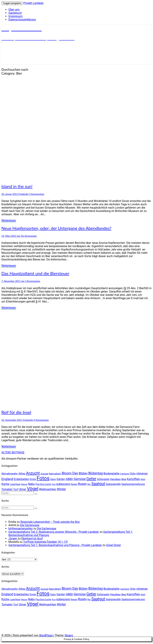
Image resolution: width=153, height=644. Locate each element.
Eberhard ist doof (32, 538)
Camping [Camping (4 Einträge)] (125, 474)
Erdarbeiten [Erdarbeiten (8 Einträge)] (21, 479)
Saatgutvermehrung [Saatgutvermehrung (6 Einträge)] (133, 484)
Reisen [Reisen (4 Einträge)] (74, 484)
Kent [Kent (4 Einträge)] (143, 479)
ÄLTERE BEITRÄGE (13, 452)
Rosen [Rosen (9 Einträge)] (82, 484)
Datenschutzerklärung (22, 20)
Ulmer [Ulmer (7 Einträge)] (22, 489)
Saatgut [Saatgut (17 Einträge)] (98, 484)
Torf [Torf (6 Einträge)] (16, 489)
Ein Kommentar (29, 236)
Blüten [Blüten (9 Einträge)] (83, 473)
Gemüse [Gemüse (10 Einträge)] (80, 479)
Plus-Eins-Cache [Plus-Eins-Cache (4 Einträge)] (43, 484)
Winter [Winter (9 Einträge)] (61, 489)
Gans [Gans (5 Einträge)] (53, 479)
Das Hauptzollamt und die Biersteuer (35, 273)
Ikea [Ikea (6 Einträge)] (124, 479)
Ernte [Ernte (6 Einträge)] (33, 479)
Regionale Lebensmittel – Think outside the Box (50, 522)
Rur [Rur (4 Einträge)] (89, 484)
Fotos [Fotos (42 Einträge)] (43, 478)
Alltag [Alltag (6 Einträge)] (22, 474)
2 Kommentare (37, 194)
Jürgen (13, 538)
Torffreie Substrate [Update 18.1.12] (45, 542)
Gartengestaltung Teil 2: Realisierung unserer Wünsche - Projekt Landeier (54, 532)
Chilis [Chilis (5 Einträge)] (133, 474)
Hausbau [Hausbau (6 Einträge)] (115, 479)
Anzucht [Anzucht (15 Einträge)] (33, 473)
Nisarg (69, 635)
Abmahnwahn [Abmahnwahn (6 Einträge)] (10, 474)
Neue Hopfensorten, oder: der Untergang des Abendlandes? (56, 228)
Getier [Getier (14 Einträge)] (91, 479)
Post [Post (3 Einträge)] (54, 484)
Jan (19, 236)
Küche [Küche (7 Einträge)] (5, 484)
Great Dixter (114, 545)
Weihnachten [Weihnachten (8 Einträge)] (48, 489)
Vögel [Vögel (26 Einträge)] (33, 489)
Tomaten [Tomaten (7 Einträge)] (7, 489)
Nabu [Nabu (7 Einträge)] (31, 484)
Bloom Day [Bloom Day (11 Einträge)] (70, 473)
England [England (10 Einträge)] (7, 479)
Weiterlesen (9, 220)
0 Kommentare (41, 420)
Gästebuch (15, 13)
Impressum (16, 16)
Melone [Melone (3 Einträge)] (24, 484)
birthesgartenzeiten (21, 528)
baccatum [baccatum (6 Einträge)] (55, 474)
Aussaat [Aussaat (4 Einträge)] (44, 474)
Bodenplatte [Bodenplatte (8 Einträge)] (112, 473)
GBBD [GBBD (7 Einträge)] (69, 479)
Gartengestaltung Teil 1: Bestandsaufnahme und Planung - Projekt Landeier (55, 545)
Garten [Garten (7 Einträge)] (61, 479)
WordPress (46, 635)
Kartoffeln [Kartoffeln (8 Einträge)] (133, 479)
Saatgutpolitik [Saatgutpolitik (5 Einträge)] (113, 484)
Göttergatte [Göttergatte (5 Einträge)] (103, 479)
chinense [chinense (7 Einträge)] (142, 473)
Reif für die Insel (16, 412)
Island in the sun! (17, 186)
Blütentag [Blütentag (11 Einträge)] (95, 473)
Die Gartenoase (30, 525)
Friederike (24, 194)
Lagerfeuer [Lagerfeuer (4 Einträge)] (15, 484)
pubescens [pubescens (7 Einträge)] (63, 484)
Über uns (14, 10)
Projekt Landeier (34, 3)
